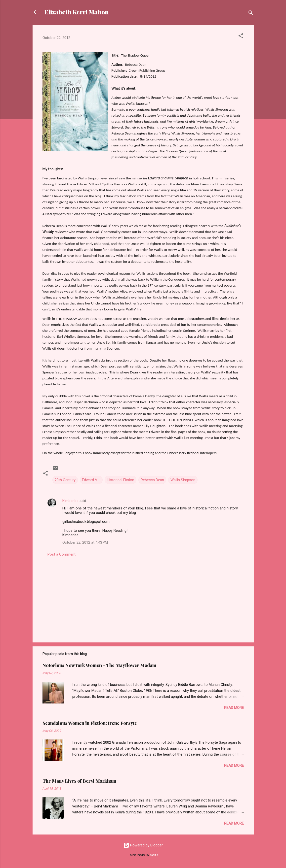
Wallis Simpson (183, 480)
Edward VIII (91, 480)
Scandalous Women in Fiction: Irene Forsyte (90, 723)
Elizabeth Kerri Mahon (77, 12)
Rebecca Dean (152, 480)
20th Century (65, 480)
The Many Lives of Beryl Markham (79, 781)
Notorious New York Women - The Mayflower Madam (99, 665)
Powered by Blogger (143, 845)
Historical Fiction (121, 480)
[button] (241, 37)
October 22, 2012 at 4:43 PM (85, 542)
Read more (234, 708)
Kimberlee (70, 501)
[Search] (251, 14)
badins (154, 855)
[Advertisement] (143, 596)
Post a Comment (61, 554)
